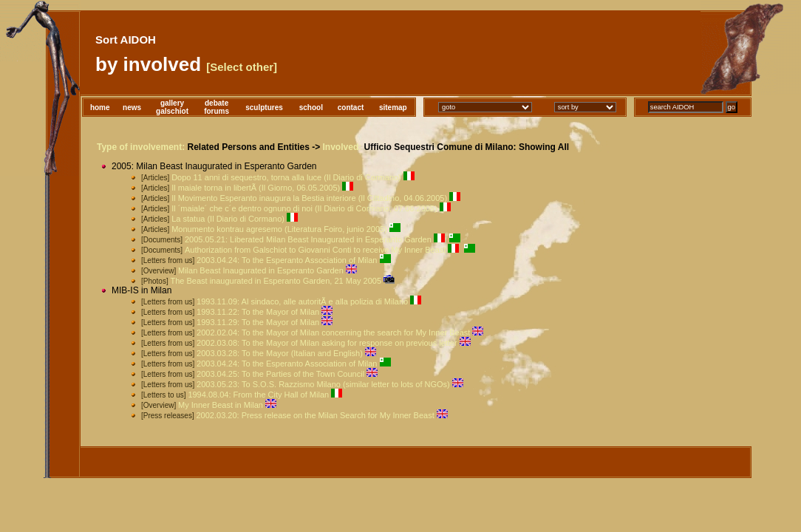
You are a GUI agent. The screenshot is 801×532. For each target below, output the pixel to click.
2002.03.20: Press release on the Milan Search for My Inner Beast (315, 415)
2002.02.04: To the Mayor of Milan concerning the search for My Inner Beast (333, 332)
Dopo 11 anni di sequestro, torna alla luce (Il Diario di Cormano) (286, 177)
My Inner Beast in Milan (221, 405)
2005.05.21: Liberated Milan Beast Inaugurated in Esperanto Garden (308, 239)
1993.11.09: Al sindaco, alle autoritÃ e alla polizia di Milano (302, 301)
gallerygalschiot (172, 107)
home (100, 108)
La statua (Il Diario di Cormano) (228, 219)
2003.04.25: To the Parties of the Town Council (280, 374)
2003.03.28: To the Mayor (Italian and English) (280, 353)
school (311, 108)
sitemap (393, 108)
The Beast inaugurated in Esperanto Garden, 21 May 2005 (276, 281)
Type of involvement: (141, 147)
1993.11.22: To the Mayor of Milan (258, 312)
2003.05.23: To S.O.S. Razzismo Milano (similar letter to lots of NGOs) (323, 384)
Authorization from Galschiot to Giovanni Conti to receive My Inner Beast (315, 250)
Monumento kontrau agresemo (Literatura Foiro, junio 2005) (279, 229)
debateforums (217, 107)
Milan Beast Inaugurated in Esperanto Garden (261, 270)
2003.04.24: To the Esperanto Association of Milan (287, 260)
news (132, 108)
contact (351, 108)
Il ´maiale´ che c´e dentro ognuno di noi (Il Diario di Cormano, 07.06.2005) (304, 208)
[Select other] (242, 67)
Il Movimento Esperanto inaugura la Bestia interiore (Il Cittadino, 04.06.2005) (309, 198)
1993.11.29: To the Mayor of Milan (258, 322)
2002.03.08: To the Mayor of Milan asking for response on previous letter (327, 343)
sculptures (264, 108)
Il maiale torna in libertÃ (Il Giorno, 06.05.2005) (256, 188)
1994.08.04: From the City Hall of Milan (258, 395)
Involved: (342, 147)
